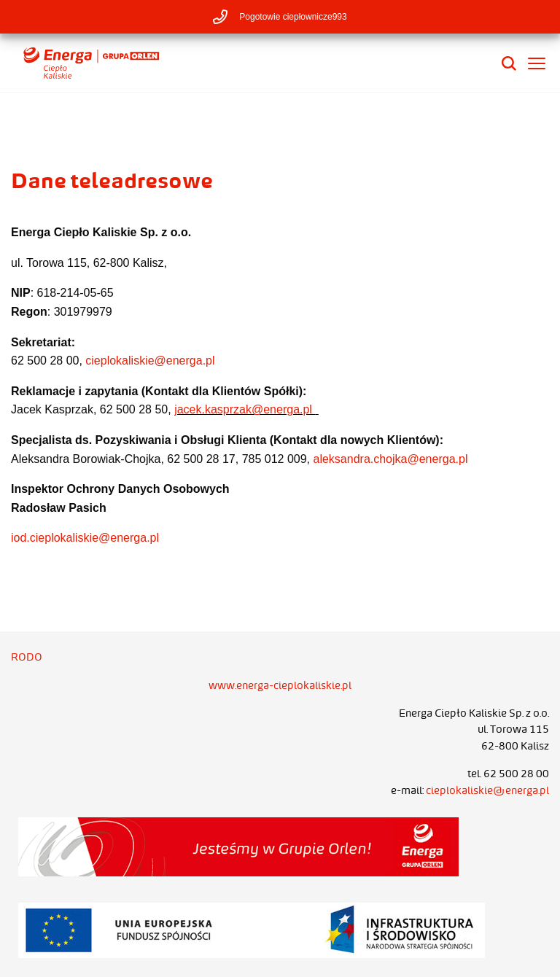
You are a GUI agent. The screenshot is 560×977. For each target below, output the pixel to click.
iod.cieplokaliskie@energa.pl (85, 538)
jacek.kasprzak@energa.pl (245, 409)
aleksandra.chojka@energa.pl (391, 459)
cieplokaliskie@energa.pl (150, 361)
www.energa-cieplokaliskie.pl (280, 685)
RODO (27, 657)
